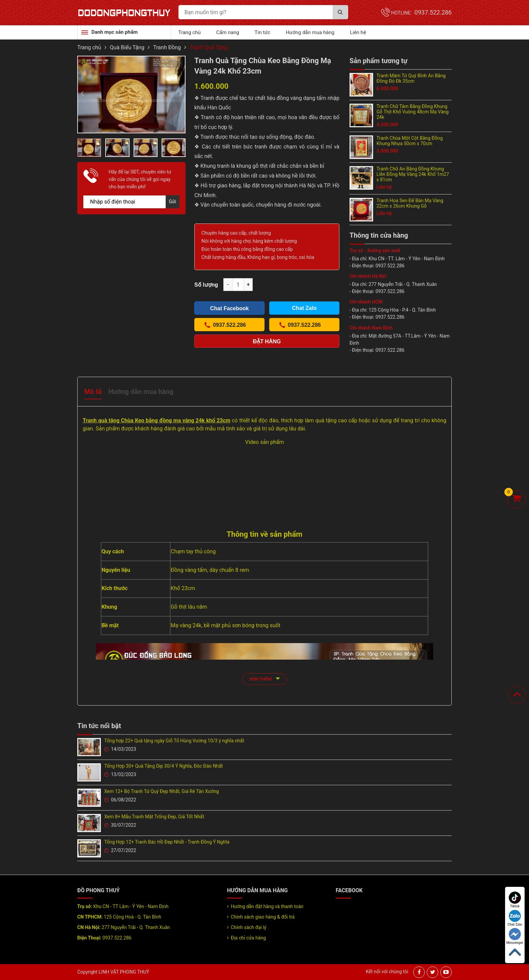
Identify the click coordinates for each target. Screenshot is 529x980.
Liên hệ (358, 32)
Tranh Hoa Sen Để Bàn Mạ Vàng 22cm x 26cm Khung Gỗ (410, 203)
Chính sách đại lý (248, 927)
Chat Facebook (230, 308)
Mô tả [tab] (93, 392)
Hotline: (421, 13)
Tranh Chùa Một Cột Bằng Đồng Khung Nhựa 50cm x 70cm (410, 141)
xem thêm (264, 678)
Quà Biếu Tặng (127, 47)
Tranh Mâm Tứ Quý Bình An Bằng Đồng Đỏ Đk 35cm (411, 78)
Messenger (515, 936)
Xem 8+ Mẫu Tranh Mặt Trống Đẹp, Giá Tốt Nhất (154, 817)
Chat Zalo (515, 918)
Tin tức (263, 32)
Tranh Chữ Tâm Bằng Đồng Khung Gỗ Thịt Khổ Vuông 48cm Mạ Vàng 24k (413, 112)
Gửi (173, 202)
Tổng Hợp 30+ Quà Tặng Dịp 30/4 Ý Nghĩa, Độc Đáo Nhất (164, 766)
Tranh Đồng (167, 47)
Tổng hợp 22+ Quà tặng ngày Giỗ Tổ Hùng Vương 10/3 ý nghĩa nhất (174, 741)
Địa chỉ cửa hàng (248, 938)
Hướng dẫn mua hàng (310, 32)
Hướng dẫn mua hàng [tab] (141, 392)
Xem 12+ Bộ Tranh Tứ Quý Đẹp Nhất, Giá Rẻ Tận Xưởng (162, 791)
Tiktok (515, 900)
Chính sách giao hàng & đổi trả (263, 917)
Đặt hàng (267, 341)
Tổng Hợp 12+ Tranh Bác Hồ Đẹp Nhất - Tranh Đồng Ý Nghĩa (167, 842)
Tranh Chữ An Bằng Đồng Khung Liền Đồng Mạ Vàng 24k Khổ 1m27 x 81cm (413, 174)
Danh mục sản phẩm (115, 32)
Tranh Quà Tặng (208, 47)
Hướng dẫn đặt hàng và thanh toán (267, 906)
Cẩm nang (228, 32)
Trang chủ (190, 32)
